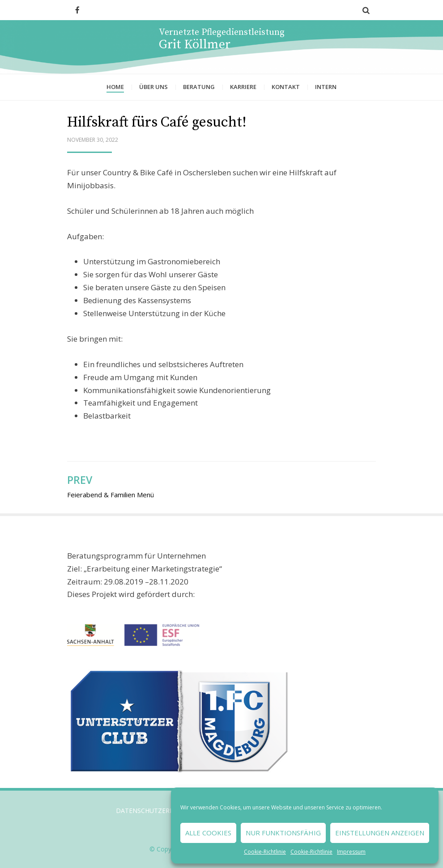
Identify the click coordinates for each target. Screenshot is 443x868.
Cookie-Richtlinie (265, 852)
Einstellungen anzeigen (380, 833)
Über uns (153, 87)
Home (115, 87)
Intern (326, 87)
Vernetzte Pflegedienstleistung (222, 32)
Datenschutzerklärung (158, 811)
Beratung (199, 87)
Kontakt (286, 87)
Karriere (243, 87)
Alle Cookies (208, 833)
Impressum (351, 852)
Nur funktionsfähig (283, 833)
